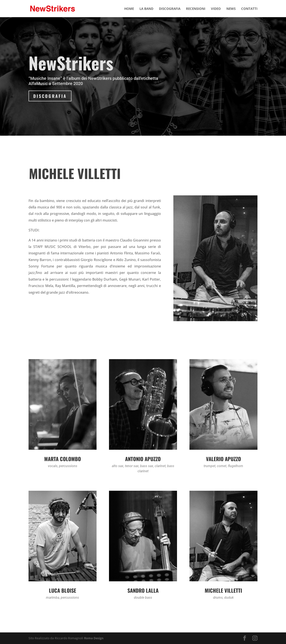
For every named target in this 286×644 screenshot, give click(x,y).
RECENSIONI (196, 9)
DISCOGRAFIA (170, 9)
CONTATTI (249, 9)
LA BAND (146, 9)
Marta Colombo (63, 459)
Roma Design (94, 638)
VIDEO (216, 9)
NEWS (231, 9)
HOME (129, 9)
